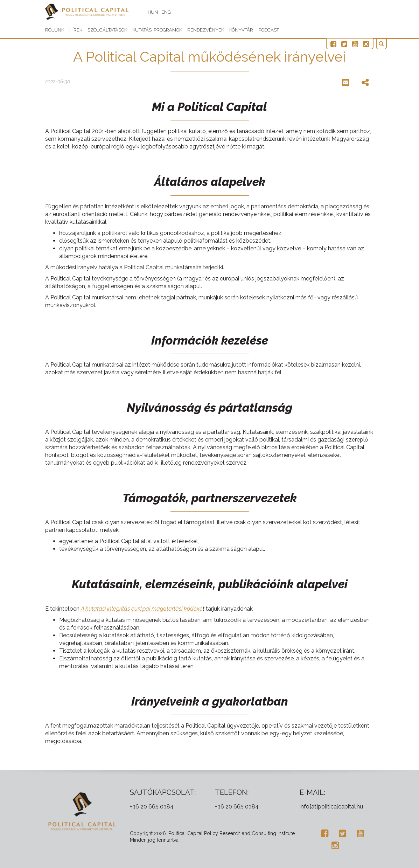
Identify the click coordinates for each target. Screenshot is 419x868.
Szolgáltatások (107, 30)
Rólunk (55, 30)
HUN (157, 12)
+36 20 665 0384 (152, 807)
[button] (383, 44)
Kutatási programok (157, 30)
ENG (170, 12)
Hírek (76, 30)
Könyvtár (241, 30)
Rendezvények (206, 30)
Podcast (269, 30)
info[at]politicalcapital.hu (331, 807)
